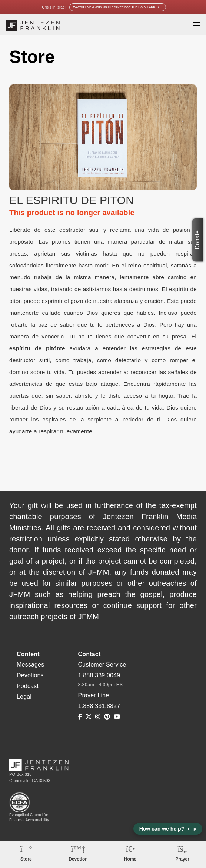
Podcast (28, 686)
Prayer (182, 859)
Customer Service (102, 665)
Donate (198, 240)
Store (26, 859)
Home (130, 859)
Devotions (30, 675)
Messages (30, 665)
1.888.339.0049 (99, 675)
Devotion (78, 859)
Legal (24, 697)
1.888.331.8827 (99, 706)
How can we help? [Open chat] (168, 829)
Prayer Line (94, 695)
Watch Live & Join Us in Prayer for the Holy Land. (118, 7)
